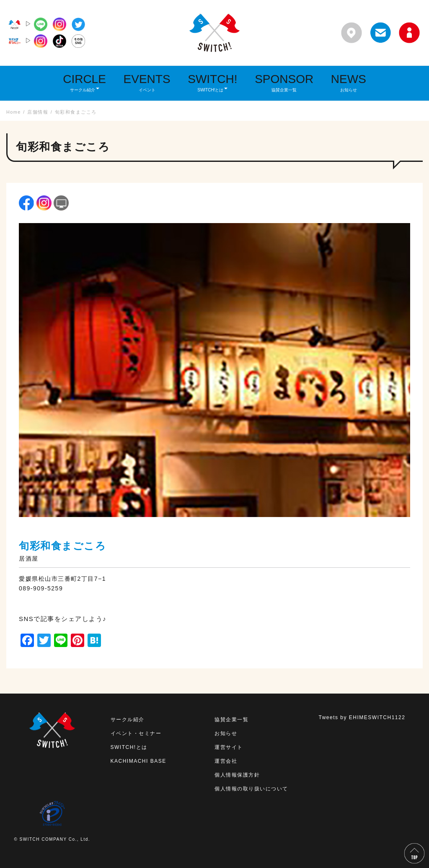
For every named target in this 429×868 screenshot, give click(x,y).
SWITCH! (212, 82)
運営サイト (229, 747)
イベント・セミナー (136, 733)
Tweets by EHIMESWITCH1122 (362, 717)
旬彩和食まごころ (62, 546)
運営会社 (226, 761)
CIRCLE (84, 82)
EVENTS (147, 82)
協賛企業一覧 (231, 720)
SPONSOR (284, 82)
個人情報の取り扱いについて (251, 789)
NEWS (349, 82)
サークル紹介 (128, 720)
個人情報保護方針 (237, 775)
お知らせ (226, 733)
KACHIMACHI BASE (138, 761)
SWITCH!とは (129, 747)
